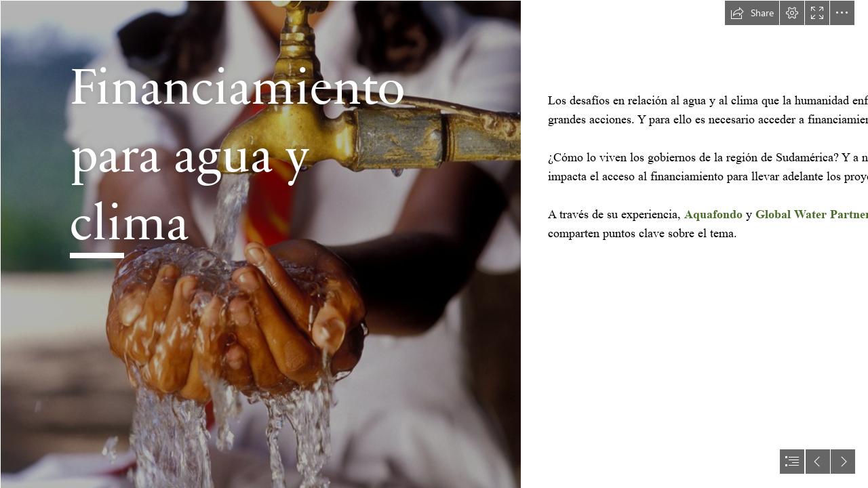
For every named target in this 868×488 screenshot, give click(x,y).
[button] (752, 13)
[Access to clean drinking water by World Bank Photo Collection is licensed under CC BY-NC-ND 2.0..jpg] (260, 244)
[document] (434, 244)
